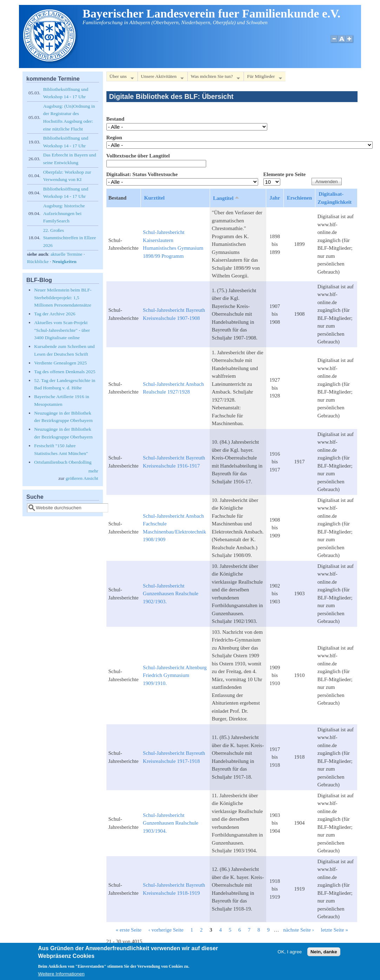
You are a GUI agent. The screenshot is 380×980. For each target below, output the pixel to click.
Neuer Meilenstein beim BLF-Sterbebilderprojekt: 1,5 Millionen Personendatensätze (63, 297)
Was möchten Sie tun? (214, 78)
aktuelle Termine (67, 254)
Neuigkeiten (64, 261)
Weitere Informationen (61, 977)
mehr (93, 471)
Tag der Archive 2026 (55, 314)
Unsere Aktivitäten (161, 78)
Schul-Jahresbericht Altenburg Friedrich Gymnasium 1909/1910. (175, 675)
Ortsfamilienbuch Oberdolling (63, 462)
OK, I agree (290, 955)
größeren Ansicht (82, 478)
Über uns (120, 78)
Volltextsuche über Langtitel (138, 156)
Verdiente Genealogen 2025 (60, 363)
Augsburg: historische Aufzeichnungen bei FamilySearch (64, 213)
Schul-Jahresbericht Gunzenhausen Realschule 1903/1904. (171, 823)
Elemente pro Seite (285, 174)
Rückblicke (38, 261)
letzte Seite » (334, 930)
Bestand (116, 119)
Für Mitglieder (263, 78)
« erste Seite (128, 930)
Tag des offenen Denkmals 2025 (65, 372)
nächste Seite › (298, 930)
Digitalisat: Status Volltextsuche (142, 174)
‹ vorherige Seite (166, 930)
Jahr (275, 198)
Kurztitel (154, 198)
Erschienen (300, 198)
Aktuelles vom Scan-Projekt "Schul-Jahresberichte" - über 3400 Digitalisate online (62, 330)
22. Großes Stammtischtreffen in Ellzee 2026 (70, 238)
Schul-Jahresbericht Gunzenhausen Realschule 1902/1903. (171, 594)
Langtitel (227, 198)
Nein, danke (324, 955)
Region (114, 137)
